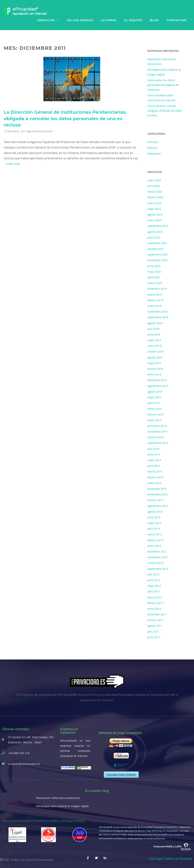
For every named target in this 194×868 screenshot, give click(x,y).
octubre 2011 (156, 620)
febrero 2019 (155, 300)
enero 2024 (154, 220)
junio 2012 (154, 580)
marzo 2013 (155, 534)
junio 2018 (154, 334)
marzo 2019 (155, 295)
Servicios (50, 20)
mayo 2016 (154, 363)
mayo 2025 (154, 209)
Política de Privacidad (178, 859)
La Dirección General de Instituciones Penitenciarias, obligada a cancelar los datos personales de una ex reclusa (65, 118)
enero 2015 (154, 420)
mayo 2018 (154, 340)
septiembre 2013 (158, 506)
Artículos (153, 142)
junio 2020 (154, 266)
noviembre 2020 (157, 260)
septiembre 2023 (158, 226)
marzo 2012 (155, 597)
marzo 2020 (155, 283)
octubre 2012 (156, 563)
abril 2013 (154, 529)
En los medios (80, 20)
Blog (154, 20)
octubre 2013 (156, 500)
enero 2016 (154, 374)
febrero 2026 (155, 197)
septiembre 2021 (158, 254)
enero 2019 (154, 306)
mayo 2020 (154, 272)
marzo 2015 (155, 409)
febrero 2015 (155, 415)
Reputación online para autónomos (58, 798)
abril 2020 (154, 277)
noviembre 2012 (157, 557)
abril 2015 (154, 403)
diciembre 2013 (157, 489)
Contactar (176, 20)
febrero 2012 (155, 603)
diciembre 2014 (157, 426)
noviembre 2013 (157, 494)
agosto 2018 (155, 323)
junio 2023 (154, 237)
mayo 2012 (154, 586)
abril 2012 (154, 591)
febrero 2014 (155, 477)
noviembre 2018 (157, 312)
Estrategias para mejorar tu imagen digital (62, 806)
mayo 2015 (154, 397)
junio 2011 (154, 637)
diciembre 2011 (157, 614)
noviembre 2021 (157, 243)
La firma (109, 20)
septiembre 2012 (158, 569)
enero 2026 (154, 203)
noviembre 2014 (157, 432)
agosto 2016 (155, 357)
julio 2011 (153, 632)
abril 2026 (154, 186)
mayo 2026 (154, 180)
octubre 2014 (156, 437)
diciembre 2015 (157, 380)
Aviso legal (156, 859)
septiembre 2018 (158, 317)
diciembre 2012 (157, 552)
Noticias (152, 148)
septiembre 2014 (158, 443)
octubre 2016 (156, 351)
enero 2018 (154, 346)
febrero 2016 (155, 369)
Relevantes (154, 154)
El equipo (133, 20)
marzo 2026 (155, 192)
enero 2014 (154, 483)
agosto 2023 (155, 232)
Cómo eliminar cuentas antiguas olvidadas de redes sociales (165, 111)
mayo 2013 (154, 523)
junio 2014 (154, 454)
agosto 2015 (155, 392)
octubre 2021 (156, 249)
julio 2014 (153, 449)
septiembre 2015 (158, 386)
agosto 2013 (155, 512)
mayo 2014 (154, 460)
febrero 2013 (155, 540)
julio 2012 (153, 574)
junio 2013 (154, 517)
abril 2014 (154, 466)
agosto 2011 (155, 626)
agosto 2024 (155, 214)
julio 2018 (153, 329)
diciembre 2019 (157, 289)
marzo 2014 (155, 471)
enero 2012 (154, 609)
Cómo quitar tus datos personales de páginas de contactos (163, 85)
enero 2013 (154, 546)
